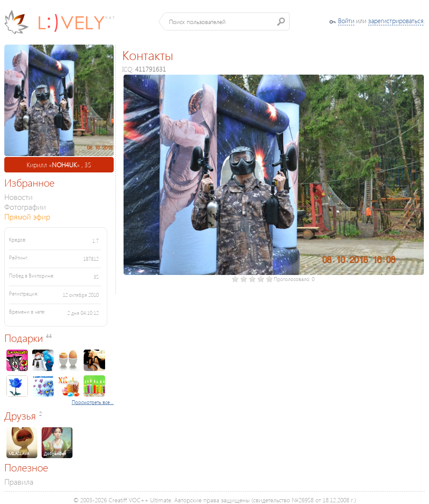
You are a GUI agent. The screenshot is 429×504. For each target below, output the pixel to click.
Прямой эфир (27, 216)
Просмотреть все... (93, 402)
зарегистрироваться (396, 21)
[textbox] (227, 21)
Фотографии (25, 207)
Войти (346, 21)
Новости (18, 197)
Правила (19, 481)
